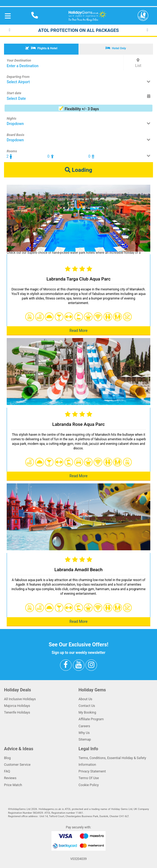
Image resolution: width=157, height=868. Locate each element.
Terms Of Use (89, 778)
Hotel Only (116, 48)
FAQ (7, 771)
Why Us (84, 733)
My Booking (87, 712)
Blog (7, 758)
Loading (78, 170)
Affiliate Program (91, 719)
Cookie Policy (89, 785)
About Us (85, 699)
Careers (84, 726)
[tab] (41, 49)
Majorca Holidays (17, 706)
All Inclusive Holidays (20, 699)
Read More (78, 331)
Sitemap (85, 739)
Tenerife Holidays (17, 712)
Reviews (10, 778)
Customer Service (17, 765)
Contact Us (87, 706)
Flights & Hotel (41, 48)
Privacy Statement (92, 771)
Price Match (13, 785)
